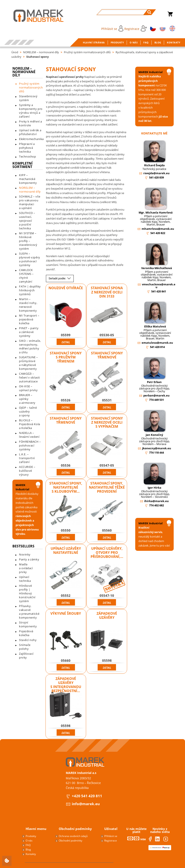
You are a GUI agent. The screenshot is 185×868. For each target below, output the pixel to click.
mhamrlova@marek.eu (158, 229)
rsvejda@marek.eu (156, 173)
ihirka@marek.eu (156, 501)
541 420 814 (157, 347)
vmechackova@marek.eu (159, 286)
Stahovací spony (37, 57)
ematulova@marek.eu (157, 343)
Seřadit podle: (60, 278)
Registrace (136, 28)
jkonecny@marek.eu (157, 448)
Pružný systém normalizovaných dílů (87, 52)
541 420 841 (159, 291)
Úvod (15, 52)
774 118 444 (156, 452)
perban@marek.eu (156, 395)
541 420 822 (158, 233)
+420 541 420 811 (87, 796)
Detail (66, 342)
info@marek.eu (86, 804)
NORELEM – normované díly (41, 52)
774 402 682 (156, 505)
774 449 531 (156, 400)
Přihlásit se (112, 28)
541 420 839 (156, 177)
